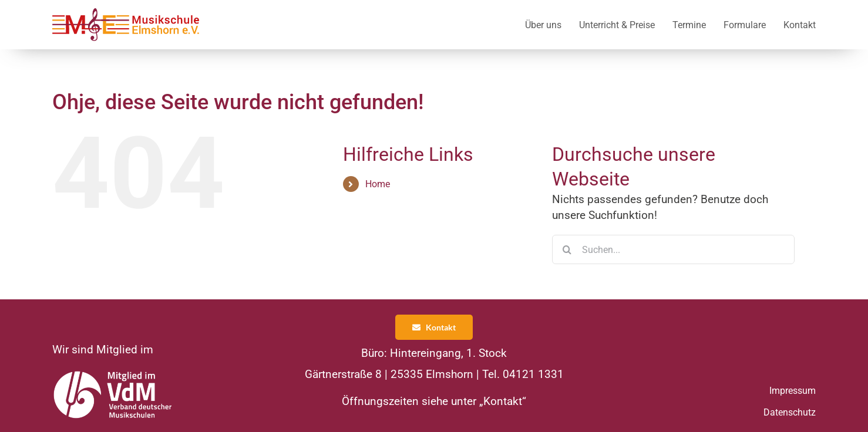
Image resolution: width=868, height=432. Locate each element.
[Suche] (567, 249)
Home (378, 184)
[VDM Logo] (113, 374)
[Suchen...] (673, 249)
